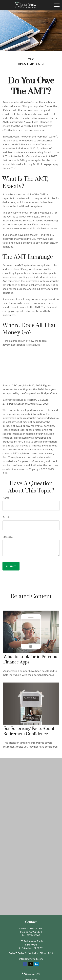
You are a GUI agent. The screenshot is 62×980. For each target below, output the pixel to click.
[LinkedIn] (36, 964)
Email (6, 517)
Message (8, 537)
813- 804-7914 (35, 928)
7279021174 (35, 932)
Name (6, 498)
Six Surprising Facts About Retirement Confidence (29, 731)
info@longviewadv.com (31, 959)
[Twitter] (31, 964)
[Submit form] (11, 566)
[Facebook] (25, 964)
